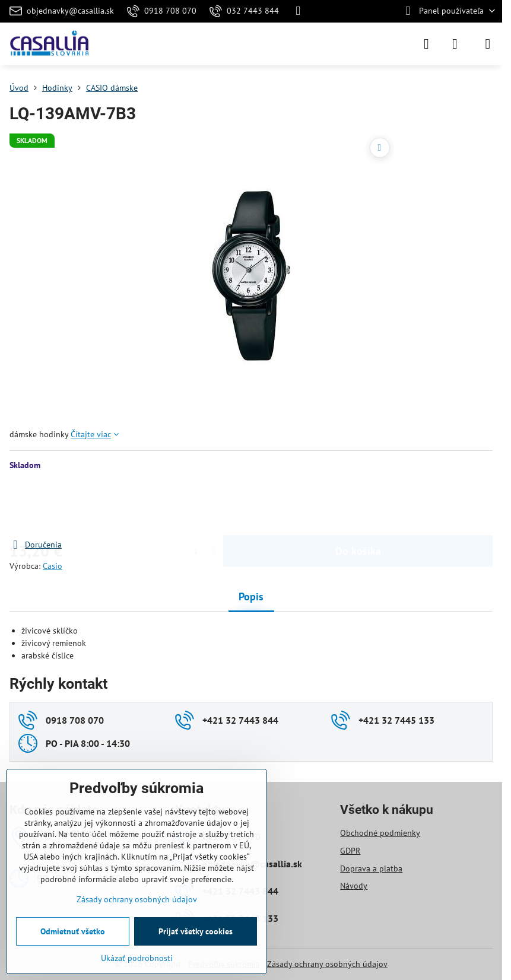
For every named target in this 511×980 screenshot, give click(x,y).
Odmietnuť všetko (73, 931)
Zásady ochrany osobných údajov (327, 964)
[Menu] (488, 44)
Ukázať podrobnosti (137, 958)
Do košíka (358, 505)
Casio (53, 566)
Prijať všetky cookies (196, 931)
